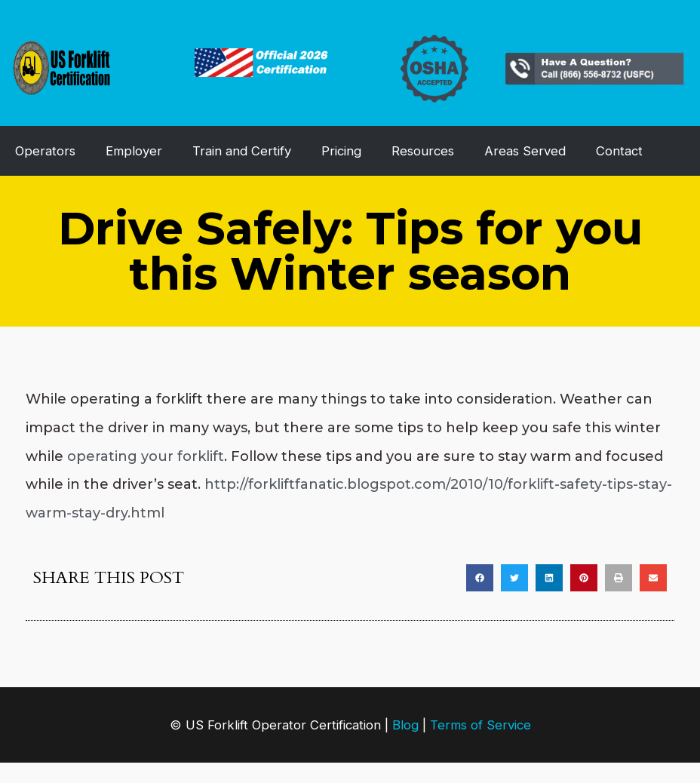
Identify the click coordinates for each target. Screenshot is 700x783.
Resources (423, 151)
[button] (480, 578)
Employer (134, 151)
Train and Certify (242, 151)
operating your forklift (146, 456)
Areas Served (525, 151)
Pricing (341, 151)
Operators (45, 151)
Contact (619, 151)
